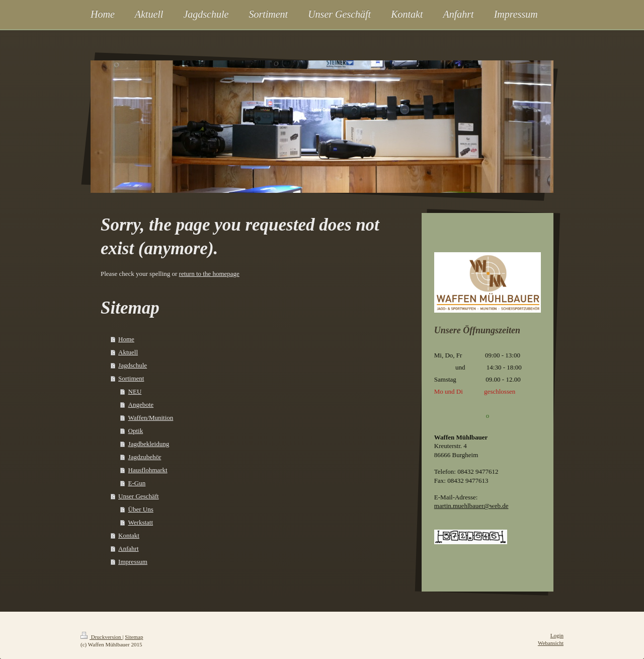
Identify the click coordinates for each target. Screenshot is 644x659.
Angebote (141, 405)
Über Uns (141, 509)
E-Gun (137, 483)
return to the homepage (209, 274)
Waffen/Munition (151, 418)
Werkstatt (141, 522)
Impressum (133, 562)
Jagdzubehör (145, 457)
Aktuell (128, 352)
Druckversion (101, 637)
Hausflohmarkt (148, 470)
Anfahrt (128, 548)
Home (126, 339)
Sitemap (134, 637)
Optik (136, 431)
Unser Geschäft (139, 496)
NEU (135, 391)
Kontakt (129, 535)
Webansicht (551, 643)
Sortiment (131, 378)
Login (557, 635)
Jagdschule (133, 365)
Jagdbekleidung (149, 444)
